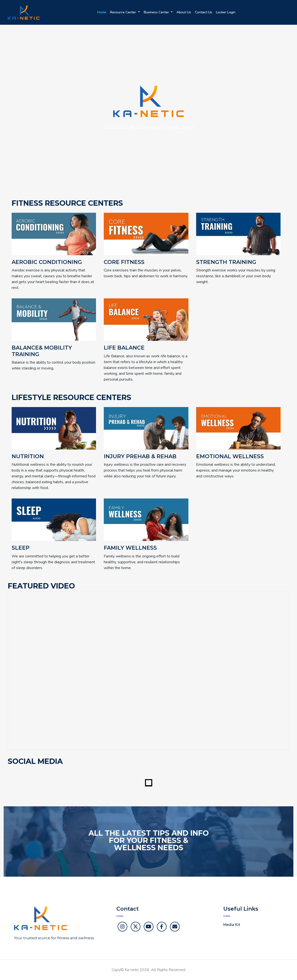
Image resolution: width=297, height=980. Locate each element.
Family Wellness (130, 548)
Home (102, 12)
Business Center (157, 12)
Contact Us (204, 12)
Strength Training (226, 262)
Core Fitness (124, 262)
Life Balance (124, 348)
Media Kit (232, 925)
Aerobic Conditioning (47, 262)
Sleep (21, 548)
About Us (184, 12)
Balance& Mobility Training (42, 351)
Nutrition (28, 457)
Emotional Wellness (230, 457)
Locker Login (226, 12)
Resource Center (124, 12)
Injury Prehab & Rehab (140, 457)
